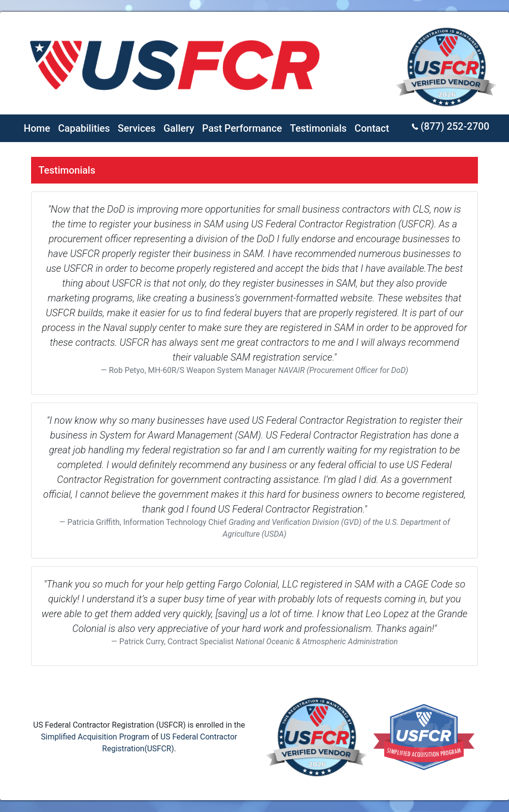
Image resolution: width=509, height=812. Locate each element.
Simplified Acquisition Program (95, 737)
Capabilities (84, 128)
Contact (372, 128)
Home (37, 128)
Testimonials (318, 128)
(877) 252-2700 (451, 126)
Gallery (179, 128)
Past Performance (242, 128)
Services (137, 128)
